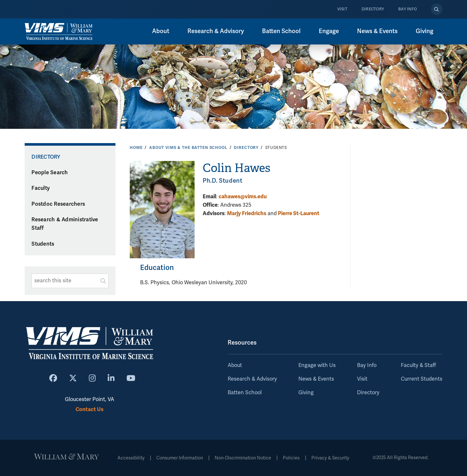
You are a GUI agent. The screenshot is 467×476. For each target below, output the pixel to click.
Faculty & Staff (418, 365)
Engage (329, 31)
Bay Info (407, 9)
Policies (291, 458)
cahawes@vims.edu (243, 196)
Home (136, 148)
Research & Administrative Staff (65, 224)
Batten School (281, 31)
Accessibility (131, 458)
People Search (50, 173)
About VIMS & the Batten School (188, 148)
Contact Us (90, 409)
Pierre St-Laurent (299, 213)
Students (43, 244)
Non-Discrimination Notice (243, 458)
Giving (425, 31)
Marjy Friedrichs (247, 213)
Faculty (41, 188)
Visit (342, 9)
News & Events (377, 31)
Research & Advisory (216, 31)
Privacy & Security (330, 458)
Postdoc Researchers (58, 204)
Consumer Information (180, 458)
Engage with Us (317, 365)
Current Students (422, 379)
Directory (373, 9)
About (161, 31)
